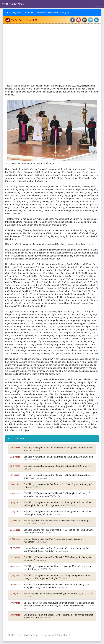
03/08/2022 (15, 594)
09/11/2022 (15, 484)
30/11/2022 (15, 457)
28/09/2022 (15, 530)
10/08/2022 (15, 585)
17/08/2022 (15, 575)
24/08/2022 (15, 566)
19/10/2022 (15, 502)
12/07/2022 (15, 615)
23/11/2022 (15, 466)
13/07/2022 (15, 603)
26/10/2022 (15, 493)
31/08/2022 (15, 557)
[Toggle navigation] (98, 4)
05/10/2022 (15, 521)
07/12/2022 (15, 448)
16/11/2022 (15, 475)
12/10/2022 (15, 512)
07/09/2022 (15, 548)
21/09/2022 (15, 539)
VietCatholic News (13, 4)
